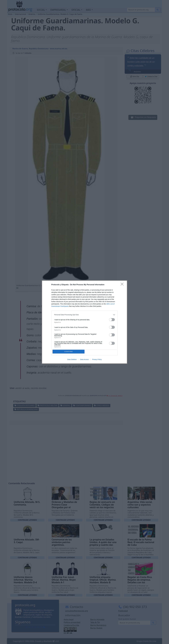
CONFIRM (69, 352)
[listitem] (84, 315)
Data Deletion (72, 359)
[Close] (123, 285)
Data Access (84, 359)
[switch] (112, 320)
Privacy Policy (97, 359)
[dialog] (84, 322)
